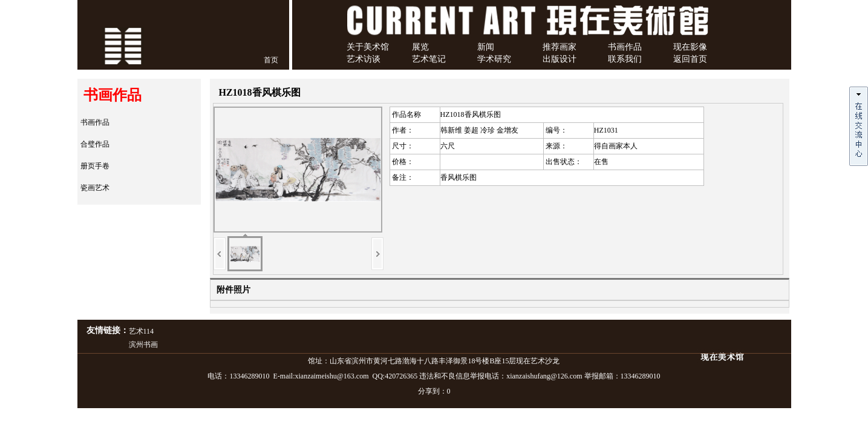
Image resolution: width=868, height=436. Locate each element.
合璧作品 (95, 144)
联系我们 (625, 59)
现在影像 (690, 47)
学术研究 (494, 59)
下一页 (377, 254)
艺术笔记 (429, 59)
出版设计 (560, 59)
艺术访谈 (364, 59)
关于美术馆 (368, 47)
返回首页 (690, 59)
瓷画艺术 (95, 188)
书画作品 (625, 47)
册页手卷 (95, 166)
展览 (420, 47)
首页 (271, 60)
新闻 (486, 47)
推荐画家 (560, 47)
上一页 (220, 254)
